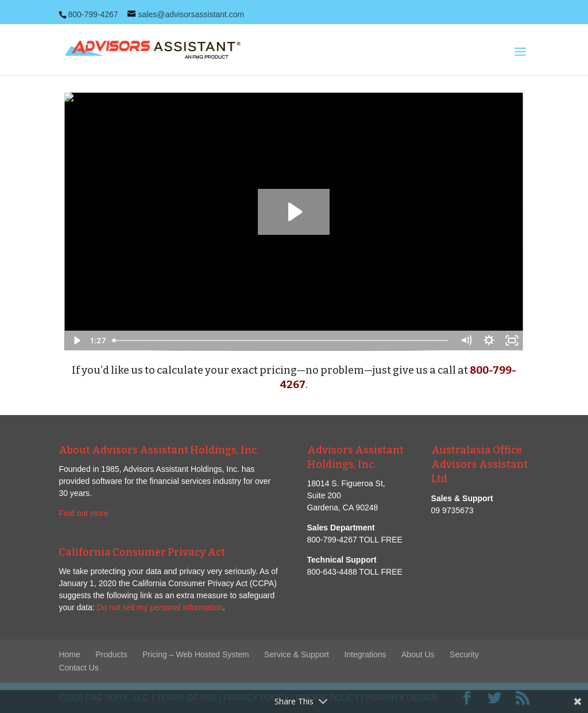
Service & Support (297, 654)
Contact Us (78, 668)
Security (464, 654)
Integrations (365, 654)
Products (111, 654)
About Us (418, 654)
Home (69, 654)
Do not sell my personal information (160, 607)
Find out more (83, 513)
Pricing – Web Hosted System (196, 654)
